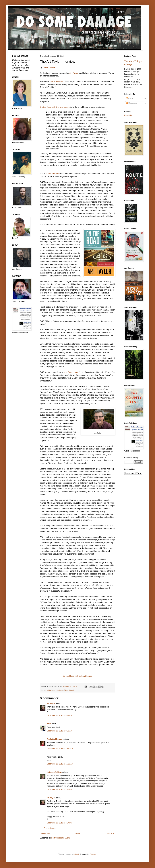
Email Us (128, 115)
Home (78, 833)
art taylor (50, 690)
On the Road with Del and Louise (55, 107)
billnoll (76, 854)
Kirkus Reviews (56, 81)
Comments (132, 103)
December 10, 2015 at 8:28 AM (59, 716)
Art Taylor (74, 73)
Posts (129, 98)
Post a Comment (51, 828)
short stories (59, 690)
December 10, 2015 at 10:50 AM (60, 749)
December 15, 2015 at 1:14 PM (59, 790)
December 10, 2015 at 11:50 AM (60, 764)
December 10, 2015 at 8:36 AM (59, 731)
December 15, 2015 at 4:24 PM (59, 823)
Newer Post (45, 833)
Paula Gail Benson (55, 739)
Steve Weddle (49, 67)
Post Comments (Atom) (61, 838)
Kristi (49, 724)
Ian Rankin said (71, 372)
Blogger (93, 854)
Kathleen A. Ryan (54, 772)
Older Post (110, 833)
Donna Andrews (53, 174)
